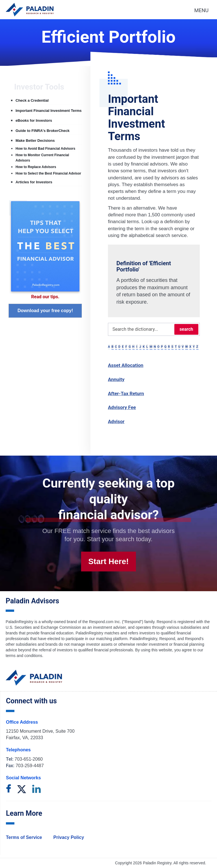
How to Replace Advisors (36, 167)
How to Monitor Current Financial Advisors (42, 158)
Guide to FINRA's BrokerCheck (43, 131)
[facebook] (8, 790)
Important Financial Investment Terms (49, 111)
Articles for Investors (34, 182)
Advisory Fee (122, 407)
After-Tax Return (126, 393)
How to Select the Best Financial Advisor (48, 173)
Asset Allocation (126, 365)
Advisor (116, 421)
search (186, 329)
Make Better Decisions (35, 141)
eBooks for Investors (34, 120)
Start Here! (108, 561)
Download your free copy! (45, 311)
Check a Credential (32, 100)
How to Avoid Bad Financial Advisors (45, 149)
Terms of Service (24, 837)
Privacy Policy (69, 837)
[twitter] (22, 790)
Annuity (116, 379)
